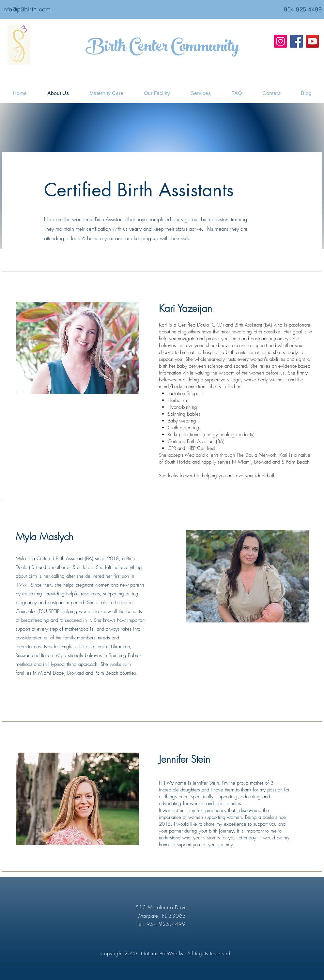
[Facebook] (296, 41)
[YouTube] (312, 41)
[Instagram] (280, 41)
